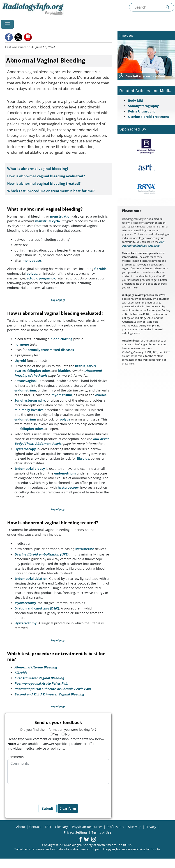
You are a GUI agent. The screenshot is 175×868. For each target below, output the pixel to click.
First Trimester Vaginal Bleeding (39, 678)
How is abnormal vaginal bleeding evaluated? (46, 176)
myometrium (62, 395)
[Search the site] (152, 7)
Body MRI (136, 100)
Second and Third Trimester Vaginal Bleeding (49, 694)
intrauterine (85, 549)
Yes (54, 734)
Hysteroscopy (25, 449)
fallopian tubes (39, 371)
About (21, 827)
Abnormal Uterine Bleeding (36, 667)
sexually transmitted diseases (51, 350)
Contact (35, 827)
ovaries (20, 371)
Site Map (135, 827)
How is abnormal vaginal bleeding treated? (44, 183)
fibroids (100, 269)
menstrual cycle (47, 221)
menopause (32, 260)
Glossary (61, 827)
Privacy (151, 827)
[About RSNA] (146, 189)
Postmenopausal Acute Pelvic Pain (41, 683)
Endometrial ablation (31, 579)
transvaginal (27, 381)
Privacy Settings (76, 832)
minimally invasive (29, 410)
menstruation (61, 216)
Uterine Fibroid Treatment (149, 117)
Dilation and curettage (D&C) (37, 608)
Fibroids (21, 673)
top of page (58, 300)
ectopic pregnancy (41, 278)
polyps (32, 273)
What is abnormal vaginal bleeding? (38, 169)
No (66, 734)
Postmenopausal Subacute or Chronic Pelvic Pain (53, 689)
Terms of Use (101, 832)
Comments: (16, 757)
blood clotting (61, 339)
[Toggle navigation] (7, 24)
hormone (22, 344)
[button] (9, 37)
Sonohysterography (30, 400)
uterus (80, 366)
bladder (64, 371)
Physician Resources (87, 827)
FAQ (48, 827)
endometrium (25, 390)
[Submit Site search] (168, 7)
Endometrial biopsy (30, 469)
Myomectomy (25, 603)
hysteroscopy (68, 487)
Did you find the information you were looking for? (58, 730)
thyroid (20, 361)
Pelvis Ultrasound (142, 111)
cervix (91, 366)
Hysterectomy (25, 623)
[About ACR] (146, 146)
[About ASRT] (146, 168)
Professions (115, 827)
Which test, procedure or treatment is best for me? (51, 191)
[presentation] (42, 793)
